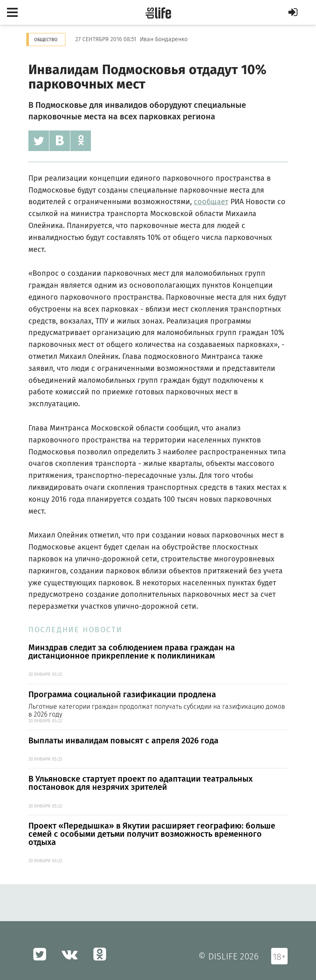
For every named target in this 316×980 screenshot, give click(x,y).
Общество (46, 40)
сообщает (211, 202)
